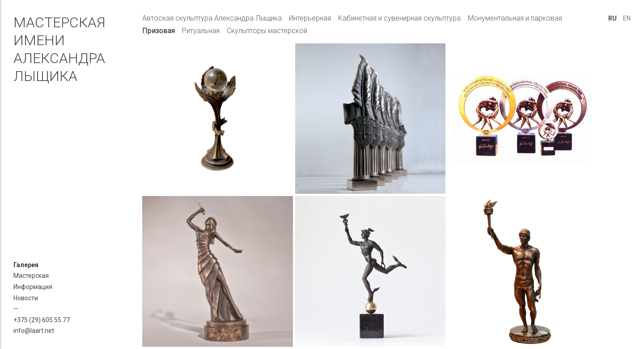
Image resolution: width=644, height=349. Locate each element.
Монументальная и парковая (515, 18)
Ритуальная (201, 31)
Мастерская (31, 276)
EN (627, 18)
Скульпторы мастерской (267, 31)
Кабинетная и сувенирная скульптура (399, 18)
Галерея (26, 265)
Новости (26, 298)
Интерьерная (310, 18)
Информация (33, 287)
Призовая (159, 31)
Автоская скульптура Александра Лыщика (212, 18)
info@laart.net (34, 331)
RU (612, 18)
